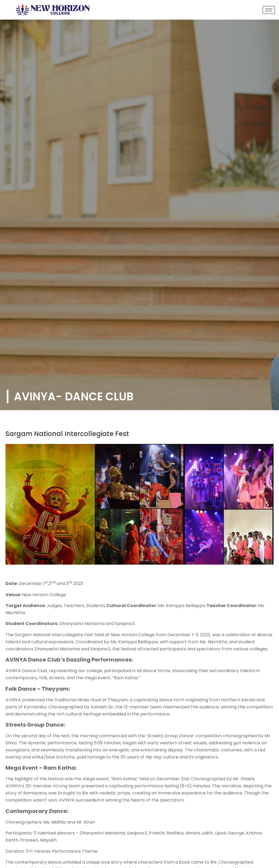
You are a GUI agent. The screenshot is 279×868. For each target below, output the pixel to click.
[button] (12, 505)
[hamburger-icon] (269, 10)
